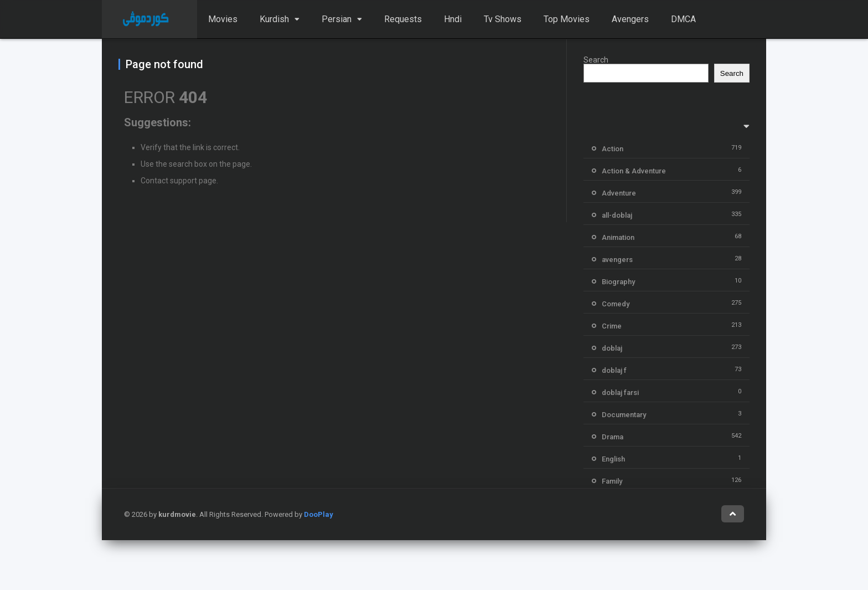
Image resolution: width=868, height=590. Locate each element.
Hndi (453, 19)
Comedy (616, 304)
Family (612, 481)
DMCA (683, 19)
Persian (337, 19)
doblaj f (614, 370)
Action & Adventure (634, 171)
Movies (223, 19)
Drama (613, 437)
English (613, 459)
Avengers (630, 19)
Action (613, 149)
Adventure (619, 193)
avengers (617, 260)
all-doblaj (617, 215)
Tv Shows (503, 19)
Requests (403, 19)
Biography (618, 282)
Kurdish (274, 19)
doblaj (612, 348)
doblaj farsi (620, 393)
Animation (618, 237)
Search (596, 60)
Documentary (624, 415)
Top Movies (567, 19)
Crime (612, 326)
